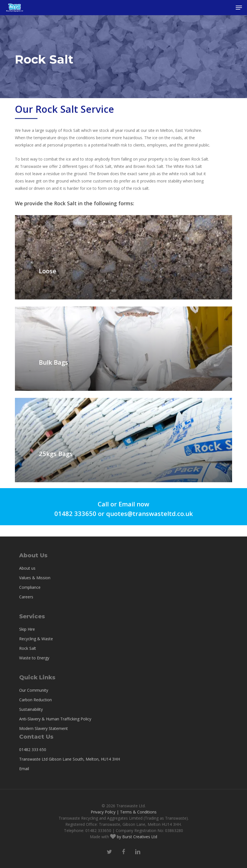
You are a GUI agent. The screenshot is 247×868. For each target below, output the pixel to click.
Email (24, 769)
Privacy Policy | (105, 812)
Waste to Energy (34, 658)
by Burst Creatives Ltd (136, 837)
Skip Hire (27, 629)
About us (27, 568)
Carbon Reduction (35, 700)
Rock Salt (28, 648)
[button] (239, 8)
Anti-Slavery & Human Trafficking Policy (55, 719)
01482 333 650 (33, 749)
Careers (26, 597)
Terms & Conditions (138, 812)
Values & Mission (35, 578)
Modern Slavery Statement (44, 728)
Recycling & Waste (36, 639)
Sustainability (31, 709)
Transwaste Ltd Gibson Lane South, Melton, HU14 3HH (70, 759)
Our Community (34, 690)
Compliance (30, 587)
